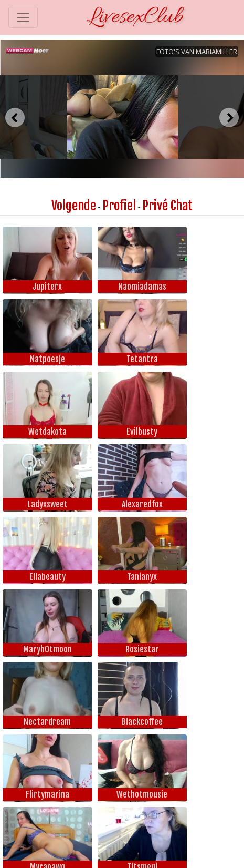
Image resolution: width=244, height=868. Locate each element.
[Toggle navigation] (23, 17)
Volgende (74, 206)
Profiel (119, 206)
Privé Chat (167, 206)
